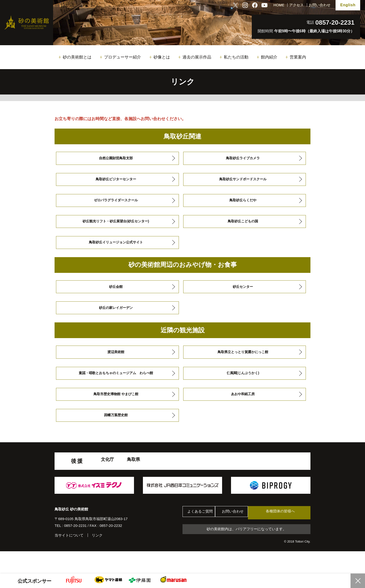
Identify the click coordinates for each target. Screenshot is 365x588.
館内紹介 (269, 57)
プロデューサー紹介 (123, 57)
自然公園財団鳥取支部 (116, 159)
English (348, 5)
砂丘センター (243, 297)
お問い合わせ (320, 5)
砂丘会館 (116, 297)
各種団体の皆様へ (288, 534)
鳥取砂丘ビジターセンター (116, 182)
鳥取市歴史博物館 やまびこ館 (116, 412)
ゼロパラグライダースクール (116, 205)
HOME (279, 5)
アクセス (296, 5)
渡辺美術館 (116, 367)
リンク (97, 556)
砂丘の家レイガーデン (116, 320)
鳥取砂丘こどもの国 (243, 228)
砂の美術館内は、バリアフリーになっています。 (246, 551)
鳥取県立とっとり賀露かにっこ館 (243, 367)
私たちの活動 (236, 57)
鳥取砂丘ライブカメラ (243, 159)
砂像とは (162, 57)
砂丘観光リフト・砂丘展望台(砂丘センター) (116, 228)
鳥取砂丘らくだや (243, 205)
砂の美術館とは (77, 57)
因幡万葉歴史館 (116, 436)
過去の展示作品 (197, 57)
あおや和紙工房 (243, 412)
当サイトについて (69, 556)
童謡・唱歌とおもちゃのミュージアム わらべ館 (116, 389)
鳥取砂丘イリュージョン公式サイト (116, 251)
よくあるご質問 (202, 534)
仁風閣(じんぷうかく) (243, 389)
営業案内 (298, 57)
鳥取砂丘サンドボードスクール (243, 182)
